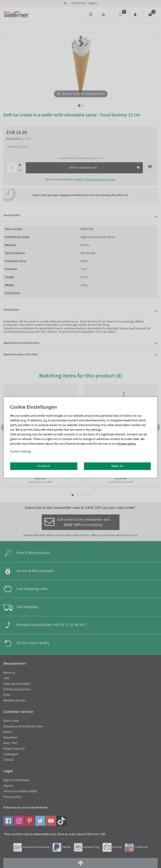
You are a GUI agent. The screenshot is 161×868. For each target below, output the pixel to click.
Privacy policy (127, 444)
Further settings (21, 452)
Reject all (117, 466)
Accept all (44, 466)
